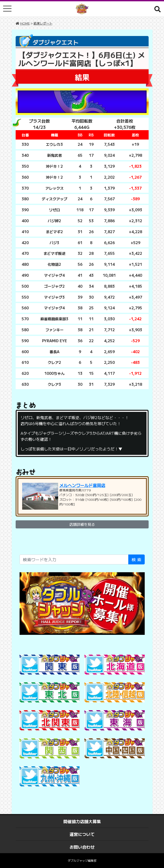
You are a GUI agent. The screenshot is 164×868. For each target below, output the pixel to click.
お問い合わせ (82, 847)
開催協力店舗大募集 (82, 821)
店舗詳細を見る (82, 524)
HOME (25, 23)
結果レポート (43, 23)
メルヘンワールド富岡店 (82, 485)
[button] (157, 9)
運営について (82, 834)
